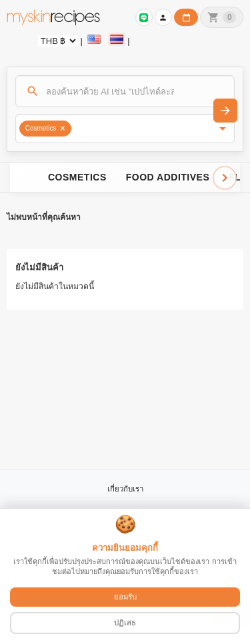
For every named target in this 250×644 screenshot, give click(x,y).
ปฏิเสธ (125, 623)
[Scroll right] (225, 178)
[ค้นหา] (125, 91)
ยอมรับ (125, 597)
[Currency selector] (58, 41)
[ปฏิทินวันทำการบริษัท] (186, 17)
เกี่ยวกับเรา (125, 489)
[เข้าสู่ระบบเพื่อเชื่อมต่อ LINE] (144, 17)
